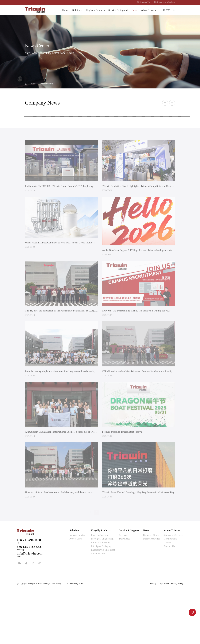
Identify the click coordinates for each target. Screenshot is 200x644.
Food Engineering (100, 589)
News (134, 10)
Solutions (77, 10)
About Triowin (149, 10)
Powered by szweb (76, 638)
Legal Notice (164, 638)
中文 (166, 10)
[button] (165, 103)
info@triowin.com (30, 608)
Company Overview (174, 589)
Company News (46, 84)
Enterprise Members (165, 2)
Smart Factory (98, 608)
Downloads (125, 593)
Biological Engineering (102, 593)
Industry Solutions (78, 589)
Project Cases (76, 593)
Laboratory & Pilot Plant (103, 604)
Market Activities (151, 593)
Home (66, 10)
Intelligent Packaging (101, 601)
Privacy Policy (177, 638)
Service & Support (118, 10)
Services (123, 589)
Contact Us (143, 2)
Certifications (170, 593)
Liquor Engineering (101, 597)
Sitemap (153, 638)
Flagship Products (95, 10)
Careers (168, 597)
